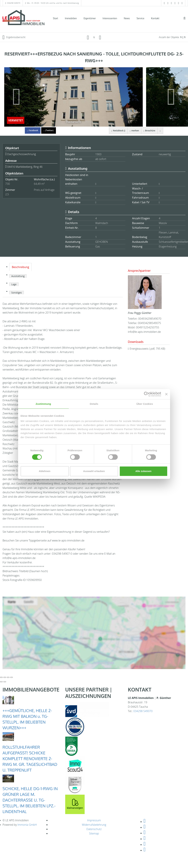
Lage (14, 284)
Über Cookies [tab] (145, 404)
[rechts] (100, 37)
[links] (88, 37)
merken (133, 131)
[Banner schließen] (166, 394)
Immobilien (71, 18)
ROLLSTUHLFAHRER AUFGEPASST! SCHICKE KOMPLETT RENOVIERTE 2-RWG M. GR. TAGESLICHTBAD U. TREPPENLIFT (30, 759)
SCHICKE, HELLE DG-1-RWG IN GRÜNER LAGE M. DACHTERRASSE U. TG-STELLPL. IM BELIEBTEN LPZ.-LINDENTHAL (30, 800)
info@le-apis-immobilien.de (144, 332)
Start (55, 18)
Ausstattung (18, 276)
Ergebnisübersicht (14, 37)
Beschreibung (20, 267)
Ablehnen (45, 471)
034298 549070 (14, 3)
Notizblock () (116, 131)
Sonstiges (17, 293)
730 (8, 184)
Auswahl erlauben (94, 471)
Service (140, 18)
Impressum (94, 820)
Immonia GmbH (27, 825)
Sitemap (94, 833)
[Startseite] (23, 18)
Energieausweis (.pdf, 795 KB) (147, 349)
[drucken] (160, 131)
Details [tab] (94, 404)
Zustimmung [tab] (43, 404)
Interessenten (110, 18)
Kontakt (155, 18)
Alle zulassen (143, 471)
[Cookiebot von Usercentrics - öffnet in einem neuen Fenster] (146, 394)
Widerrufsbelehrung (94, 825)
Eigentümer (90, 18)
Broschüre (148, 131)
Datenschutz (94, 829)
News (127, 18)
